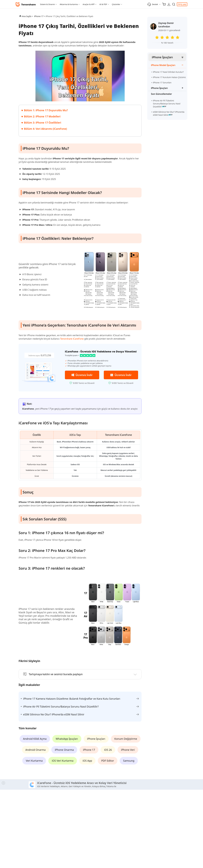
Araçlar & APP (89, 4)
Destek (153, 4)
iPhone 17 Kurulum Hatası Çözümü (169, 77)
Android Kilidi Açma (35, 739)
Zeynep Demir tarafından (166, 25)
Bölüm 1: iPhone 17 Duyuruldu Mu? (46, 110)
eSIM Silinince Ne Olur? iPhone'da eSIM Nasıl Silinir (169, 113)
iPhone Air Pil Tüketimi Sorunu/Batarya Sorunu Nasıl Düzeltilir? (167, 104)
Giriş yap (182, 4)
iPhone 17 (89, 750)
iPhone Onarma (64, 750)
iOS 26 (108, 750)
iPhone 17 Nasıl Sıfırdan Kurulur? (168, 72)
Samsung (129, 761)
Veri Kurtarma (34, 761)
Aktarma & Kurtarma (69, 4)
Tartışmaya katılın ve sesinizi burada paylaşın (56, 674)
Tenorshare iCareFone (72, 339)
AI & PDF (103, 4)
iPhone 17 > (40, 16)
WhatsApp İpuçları (67, 739)
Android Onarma (35, 750)
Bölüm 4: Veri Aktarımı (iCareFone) (46, 129)
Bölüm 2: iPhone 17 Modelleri (42, 116)
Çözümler (116, 4)
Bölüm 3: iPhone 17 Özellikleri (43, 123)
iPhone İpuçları (162, 57)
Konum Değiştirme (126, 739)
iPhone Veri (128, 750)
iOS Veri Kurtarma (63, 761)
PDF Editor (108, 761)
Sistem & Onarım (47, 4)
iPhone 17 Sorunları (162, 83)
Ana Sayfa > (27, 16)
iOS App (87, 761)
